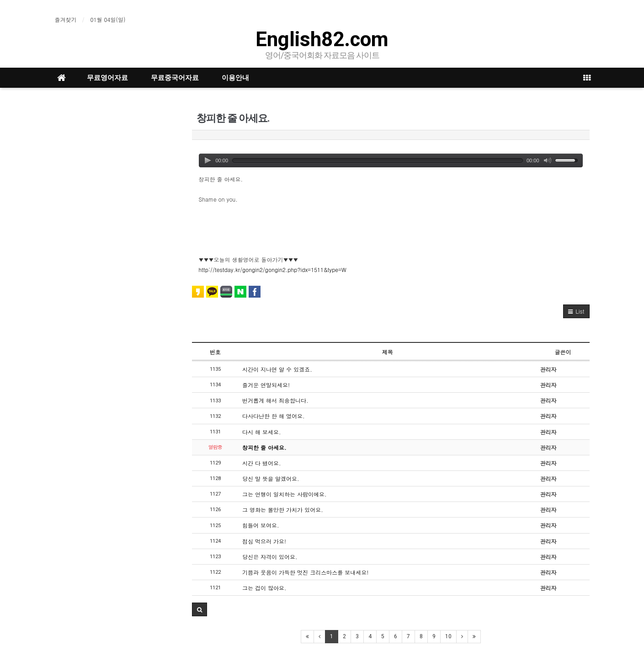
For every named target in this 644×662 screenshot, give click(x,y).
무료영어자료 (107, 78)
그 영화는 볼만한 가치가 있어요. (283, 510)
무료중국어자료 (175, 78)
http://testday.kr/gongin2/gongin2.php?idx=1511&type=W (273, 270)
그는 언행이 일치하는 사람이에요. (285, 494)
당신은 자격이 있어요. (270, 557)
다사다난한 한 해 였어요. (274, 416)
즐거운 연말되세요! (266, 385)
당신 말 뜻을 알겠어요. (271, 478)
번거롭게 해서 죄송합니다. (275, 400)
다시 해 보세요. (262, 432)
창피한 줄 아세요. (264, 447)
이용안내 (235, 78)
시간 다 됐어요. (262, 463)
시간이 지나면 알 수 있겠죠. (277, 369)
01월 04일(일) (108, 19)
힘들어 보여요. (261, 525)
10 (448, 636)
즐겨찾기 (66, 19)
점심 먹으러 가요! (264, 541)
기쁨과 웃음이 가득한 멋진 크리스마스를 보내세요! (305, 572)
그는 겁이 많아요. (264, 588)
